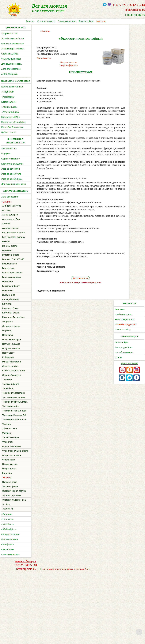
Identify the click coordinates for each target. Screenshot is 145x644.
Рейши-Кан (8, 391)
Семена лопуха (10, 400)
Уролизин (7, 492)
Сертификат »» (37, 58)
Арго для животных (11, 73)
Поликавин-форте (12, 373)
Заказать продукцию (132, 49)
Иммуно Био (9, 325)
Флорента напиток (12, 518)
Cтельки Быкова (10, 57)
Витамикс (7, 276)
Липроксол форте (11, 359)
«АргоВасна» (8, 104)
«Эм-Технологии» (10, 625)
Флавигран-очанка (12, 506)
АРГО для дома (9, 78)
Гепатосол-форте (11, 316)
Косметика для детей (12, 175)
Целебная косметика (12, 94)
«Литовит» (7, 585)
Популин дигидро (11, 377)
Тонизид (6, 483)
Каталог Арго (128, 66)
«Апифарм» (7, 615)
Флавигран (8, 501)
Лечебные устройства (13, 39)
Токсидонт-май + (11, 454)
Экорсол (7, 541)
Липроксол (8, 355)
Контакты (127, 33)
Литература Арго (130, 71)
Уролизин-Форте (11, 497)
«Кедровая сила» (10, 605)
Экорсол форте (10, 549)
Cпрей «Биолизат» (12, 412)
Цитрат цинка (9, 532)
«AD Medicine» (9, 600)
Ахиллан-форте (10, 247)
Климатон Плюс (10, 338)
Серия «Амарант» (11, 170)
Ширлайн (7, 536)
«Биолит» (6, 220)
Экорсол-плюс (10, 545)
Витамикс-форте (11, 281)
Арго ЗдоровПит (10, 215)
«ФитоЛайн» (8, 620)
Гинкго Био (8, 320)
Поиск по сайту (135, 15)
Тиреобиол (8, 425)
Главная (30, 21)
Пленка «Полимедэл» (13, 44)
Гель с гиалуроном (12, 307)
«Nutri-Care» (8, 595)
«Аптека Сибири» (10, 119)
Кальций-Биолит (11, 329)
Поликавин (8, 368)
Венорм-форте (10, 272)
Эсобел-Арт (8, 579)
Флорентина (9, 523)
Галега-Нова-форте (12, 302)
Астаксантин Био (11, 238)
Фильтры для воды (11, 62)
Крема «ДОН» (9, 109)
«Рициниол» (8, 99)
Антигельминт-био (12, 224)
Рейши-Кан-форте (12, 395)
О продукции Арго (67, 21)
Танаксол (7, 417)
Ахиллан (7, 242)
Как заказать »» (72, 278)
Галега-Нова (9, 298)
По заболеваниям (131, 77)
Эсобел (6, 575)
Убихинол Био (9, 488)
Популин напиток (11, 382)
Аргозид (6, 229)
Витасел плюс (9, 293)
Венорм (6, 267)
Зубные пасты (9, 143)
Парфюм (6, 165)
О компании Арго (46, 21)
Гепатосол (7, 311)
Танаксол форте (11, 421)
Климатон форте (11, 342)
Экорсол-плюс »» (60, 62)
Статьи (125, 82)
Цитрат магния (10, 527)
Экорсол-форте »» (61, 65)
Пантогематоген (10, 610)
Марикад (7, 364)
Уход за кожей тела (11, 185)
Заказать (102, 21)
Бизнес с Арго (87, 21)
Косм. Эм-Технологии (12, 138)
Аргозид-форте (10, 233)
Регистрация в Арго (132, 44)
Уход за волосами (11, 180)
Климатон (7, 333)
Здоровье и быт (9, 33)
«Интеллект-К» (9, 160)
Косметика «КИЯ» (11, 124)
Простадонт (8, 386)
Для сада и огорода (11, 67)
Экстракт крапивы (12, 562)
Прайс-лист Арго (130, 39)
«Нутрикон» (7, 590)
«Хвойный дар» (9, 114)
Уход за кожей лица (11, 190)
